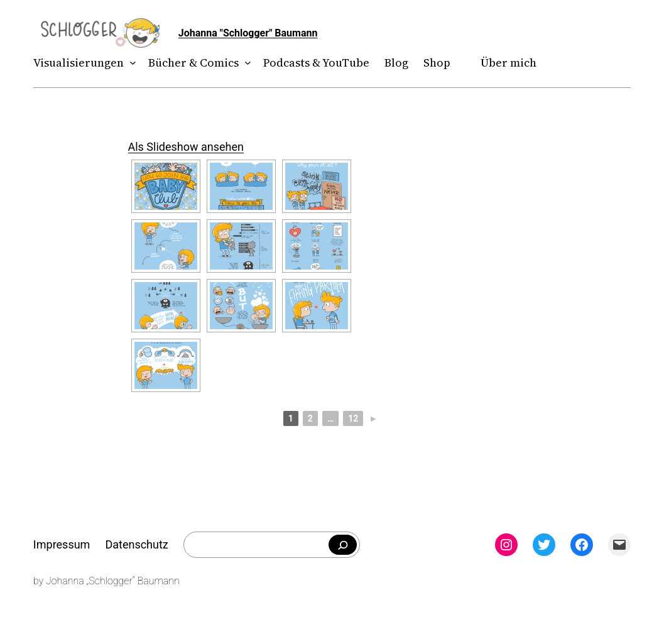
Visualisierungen (79, 63)
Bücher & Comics (193, 63)
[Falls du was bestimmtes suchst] (343, 545)
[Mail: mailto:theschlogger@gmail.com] (619, 545)
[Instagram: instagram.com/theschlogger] (506, 545)
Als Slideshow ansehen (186, 147)
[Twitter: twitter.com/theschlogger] (544, 545)
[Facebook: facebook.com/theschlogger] (582, 545)
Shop (437, 63)
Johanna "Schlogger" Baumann (248, 33)
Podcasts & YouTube (316, 63)
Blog (396, 63)
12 (353, 418)
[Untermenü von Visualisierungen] (130, 63)
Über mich (509, 63)
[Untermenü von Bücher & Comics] (245, 63)
